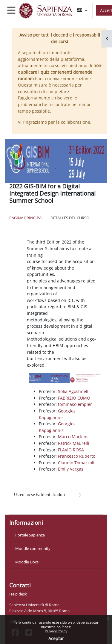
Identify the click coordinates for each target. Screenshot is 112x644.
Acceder (72, 495)
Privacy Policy (56, 631)
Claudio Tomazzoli (76, 463)
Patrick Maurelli (74, 443)
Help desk (18, 594)
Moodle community (33, 548)
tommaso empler (75, 404)
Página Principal (26, 218)
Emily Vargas (71, 469)
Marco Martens (73, 437)
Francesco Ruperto (77, 456)
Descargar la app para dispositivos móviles (52, 507)
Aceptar (56, 638)
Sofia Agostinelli (74, 391)
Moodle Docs (27, 562)
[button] (82, 10)
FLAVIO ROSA (71, 450)
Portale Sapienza (30, 535)
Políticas (21, 501)
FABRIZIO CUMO (74, 398)
